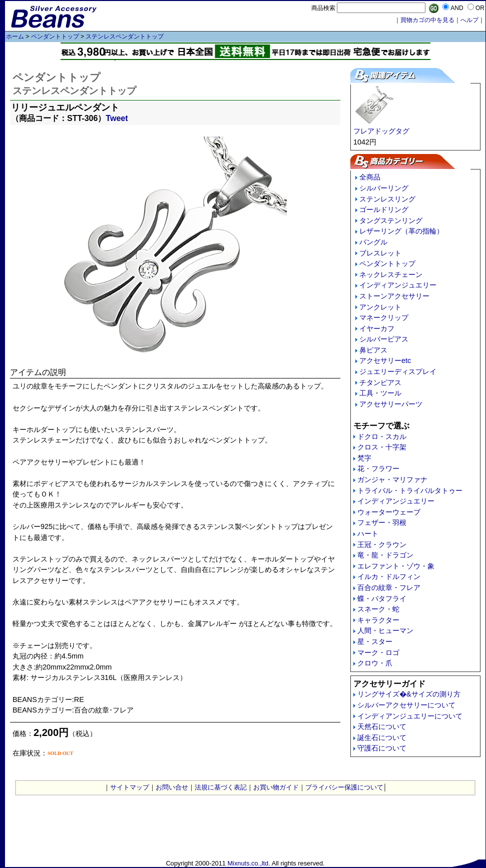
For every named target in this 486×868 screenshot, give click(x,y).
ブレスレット (380, 253)
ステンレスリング (387, 199)
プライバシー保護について (344, 787)
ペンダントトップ (55, 36)
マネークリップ (384, 317)
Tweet (117, 118)
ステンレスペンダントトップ (125, 36)
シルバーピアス (384, 339)
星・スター (375, 641)
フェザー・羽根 (382, 522)
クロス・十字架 (382, 447)
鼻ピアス (373, 350)
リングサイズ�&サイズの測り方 (409, 694)
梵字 (364, 458)
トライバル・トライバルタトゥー (410, 490)
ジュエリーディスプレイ (398, 371)
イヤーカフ (377, 328)
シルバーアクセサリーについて (406, 705)
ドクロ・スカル (382, 436)
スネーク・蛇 (378, 609)
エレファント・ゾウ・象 (396, 566)
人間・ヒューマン (385, 630)
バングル (373, 242)
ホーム (15, 36)
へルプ (469, 20)
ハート (368, 533)
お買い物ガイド (276, 787)
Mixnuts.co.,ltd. (249, 863)
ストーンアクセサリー (394, 296)
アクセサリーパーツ (391, 404)
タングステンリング (391, 220)
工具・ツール (380, 393)
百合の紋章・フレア (389, 587)
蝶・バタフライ (382, 598)
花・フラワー (378, 468)
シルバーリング (384, 188)
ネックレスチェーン (391, 274)
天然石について (382, 726)
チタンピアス (380, 382)
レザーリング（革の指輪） (401, 231)
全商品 (370, 177)
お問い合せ (172, 787)
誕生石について (382, 737)
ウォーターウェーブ (389, 512)
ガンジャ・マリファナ (392, 479)
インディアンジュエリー (398, 285)
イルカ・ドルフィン (389, 576)
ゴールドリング (384, 209)
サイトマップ (130, 787)
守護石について (382, 748)
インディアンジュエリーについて (410, 716)
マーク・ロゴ (378, 652)
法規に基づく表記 (221, 787)
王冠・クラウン (382, 544)
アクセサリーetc (385, 360)
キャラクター (378, 620)
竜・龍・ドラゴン (385, 555)
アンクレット (380, 307)
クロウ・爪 (375, 663)
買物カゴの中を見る (427, 20)
